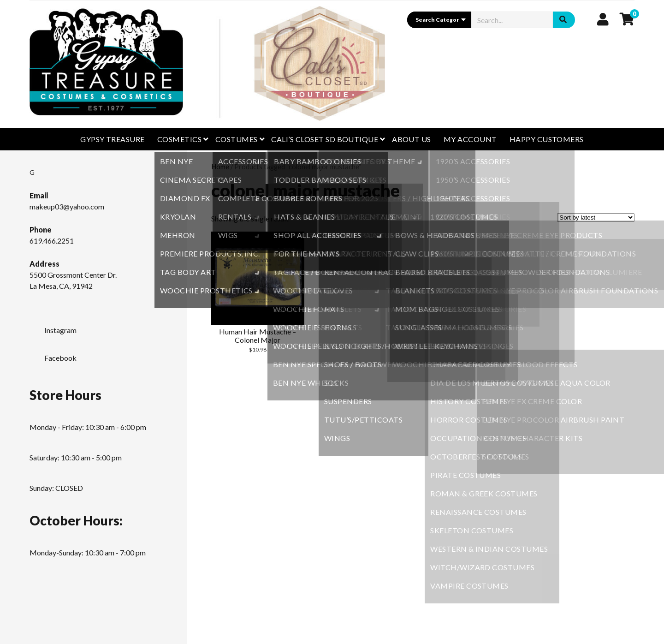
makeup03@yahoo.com (67, 206)
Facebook (53, 355)
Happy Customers (547, 139)
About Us (412, 139)
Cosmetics (179, 139)
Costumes (237, 139)
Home (220, 167)
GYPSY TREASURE (113, 139)
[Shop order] (596, 218)
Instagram (53, 328)
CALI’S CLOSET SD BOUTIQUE (325, 139)
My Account (470, 139)
